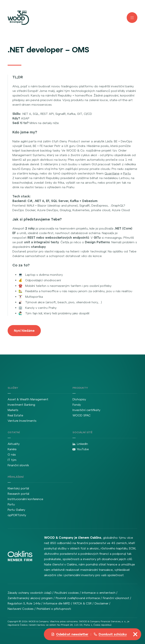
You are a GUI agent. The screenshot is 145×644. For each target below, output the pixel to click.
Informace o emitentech (99, 593)
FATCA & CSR (82, 603)
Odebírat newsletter (70, 634)
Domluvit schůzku (110, 634)
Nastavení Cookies (21, 609)
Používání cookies (67, 593)
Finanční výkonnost (116, 598)
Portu (127, 173)
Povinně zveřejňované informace (78, 598)
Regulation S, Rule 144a (24, 603)
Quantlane (112, 173)
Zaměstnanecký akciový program (30, 598)
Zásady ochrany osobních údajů (30, 593)
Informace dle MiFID (57, 603)
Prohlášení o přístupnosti (54, 609)
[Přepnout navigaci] (135, 634)
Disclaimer (101, 603)
